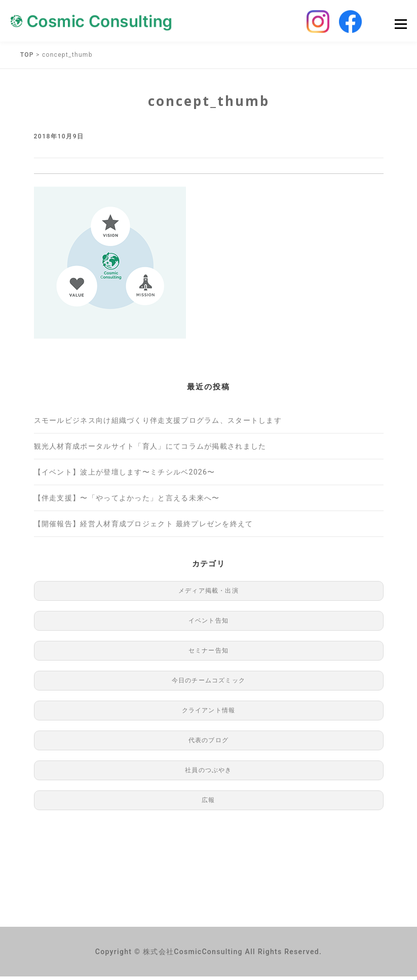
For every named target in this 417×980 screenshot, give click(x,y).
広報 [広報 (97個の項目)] (208, 804)
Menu (401, 26)
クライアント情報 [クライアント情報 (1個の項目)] (209, 714)
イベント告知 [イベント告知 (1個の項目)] (208, 624)
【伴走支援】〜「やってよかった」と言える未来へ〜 (127, 501)
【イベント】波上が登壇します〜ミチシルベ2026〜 (125, 476)
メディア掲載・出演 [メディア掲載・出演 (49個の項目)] (208, 594)
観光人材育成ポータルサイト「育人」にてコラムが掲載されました (150, 450)
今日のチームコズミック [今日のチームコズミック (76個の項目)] (208, 684)
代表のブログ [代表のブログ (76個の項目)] (208, 744)
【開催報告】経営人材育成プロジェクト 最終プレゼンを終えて (144, 527)
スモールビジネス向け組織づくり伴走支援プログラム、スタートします (158, 424)
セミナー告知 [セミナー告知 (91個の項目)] (208, 654)
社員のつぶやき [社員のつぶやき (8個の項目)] (208, 774)
